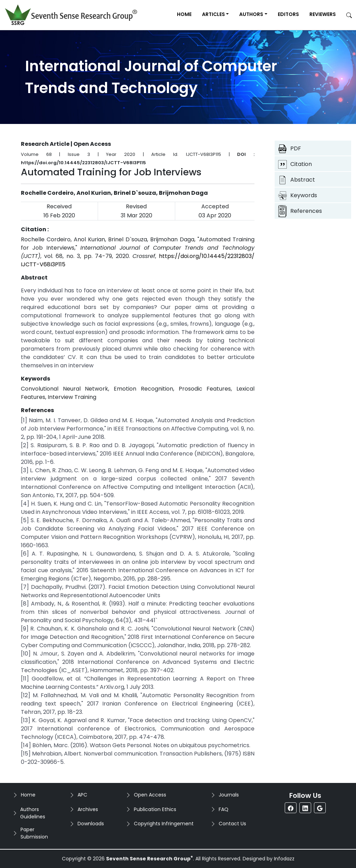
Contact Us (232, 824)
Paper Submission (34, 833)
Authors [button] (251, 14)
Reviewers (323, 14)
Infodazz (284, 859)
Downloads (91, 824)
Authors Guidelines (33, 813)
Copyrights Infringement (164, 824)
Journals (229, 795)
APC (82, 795)
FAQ (224, 809)
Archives (88, 809)
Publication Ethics (155, 809)
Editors (288, 14)
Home (184, 14)
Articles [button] (213, 14)
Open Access (150, 795)
